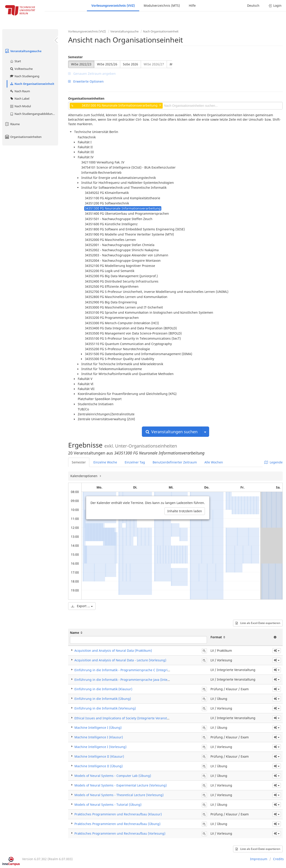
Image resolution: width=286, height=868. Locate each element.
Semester (75, 57)
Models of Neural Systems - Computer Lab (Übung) (113, 776)
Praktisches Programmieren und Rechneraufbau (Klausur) (118, 814)
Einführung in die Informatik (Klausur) (103, 689)
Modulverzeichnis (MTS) (162, 5)
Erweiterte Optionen (86, 81)
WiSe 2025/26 (107, 64)
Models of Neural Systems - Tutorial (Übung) (108, 805)
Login (275, 5)
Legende (273, 462)
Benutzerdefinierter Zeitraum (175, 462)
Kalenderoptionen (84, 476)
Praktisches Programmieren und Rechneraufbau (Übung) (117, 824)
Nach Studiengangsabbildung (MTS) (34, 114)
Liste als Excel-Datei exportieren (258, 623)
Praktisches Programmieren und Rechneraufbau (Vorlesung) (120, 833)
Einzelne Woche (105, 462)
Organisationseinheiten (23, 137)
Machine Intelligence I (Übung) (98, 728)
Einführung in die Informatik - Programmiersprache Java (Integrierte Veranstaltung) (138, 680)
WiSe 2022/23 (81, 64)
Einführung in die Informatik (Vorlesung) (105, 708)
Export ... (82, 606)
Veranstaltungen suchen (172, 432)
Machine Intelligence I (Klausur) (99, 737)
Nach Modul (20, 106)
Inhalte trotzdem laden (185, 511)
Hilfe (192, 5)
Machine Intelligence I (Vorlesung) (100, 747)
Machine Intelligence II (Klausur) (99, 756)
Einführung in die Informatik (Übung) (103, 699)
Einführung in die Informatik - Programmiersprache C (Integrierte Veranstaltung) (136, 670)
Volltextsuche (21, 69)
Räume (12, 124)
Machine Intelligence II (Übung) (99, 766)
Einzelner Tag (135, 462)
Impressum (259, 859)
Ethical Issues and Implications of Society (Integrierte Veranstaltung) (126, 718)
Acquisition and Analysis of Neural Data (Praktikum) (113, 650)
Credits (278, 859)
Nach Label (19, 99)
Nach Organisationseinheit (32, 84)
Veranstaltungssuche (23, 51)
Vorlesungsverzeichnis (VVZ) (113, 5)
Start (15, 61)
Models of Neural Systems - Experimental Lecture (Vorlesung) (121, 785)
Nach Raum (20, 91)
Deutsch (253, 5)
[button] (277, 651)
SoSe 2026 (130, 64)
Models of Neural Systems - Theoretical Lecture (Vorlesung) (119, 795)
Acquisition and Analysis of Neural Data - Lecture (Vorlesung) (120, 660)
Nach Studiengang (24, 76)
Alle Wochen (214, 462)
